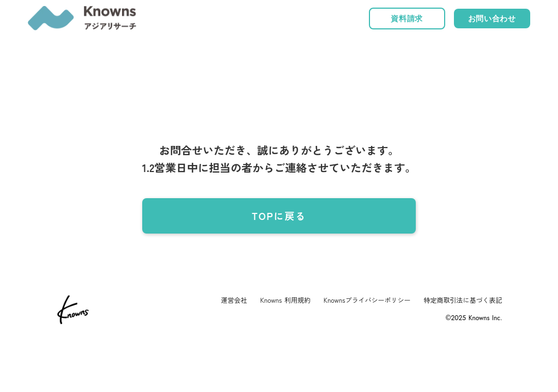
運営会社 (234, 300)
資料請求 (407, 18)
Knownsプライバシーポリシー (367, 300)
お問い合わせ (492, 18)
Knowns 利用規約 (286, 300)
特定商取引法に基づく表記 (463, 300)
